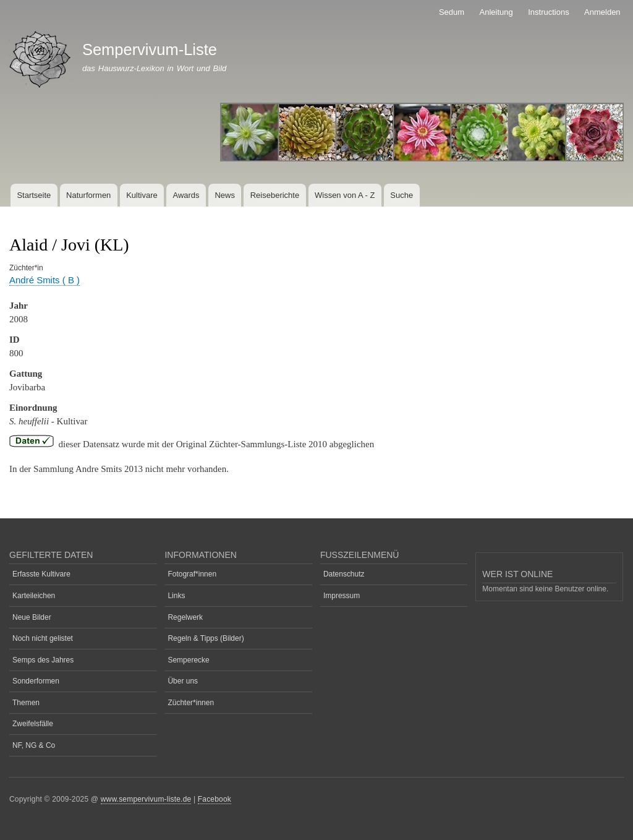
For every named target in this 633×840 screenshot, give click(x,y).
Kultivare (142, 195)
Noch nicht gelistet (43, 638)
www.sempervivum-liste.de (146, 799)
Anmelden (602, 12)
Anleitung (496, 12)
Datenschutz (344, 574)
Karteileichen (34, 596)
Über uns (183, 681)
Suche (401, 195)
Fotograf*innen (192, 574)
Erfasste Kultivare (41, 574)
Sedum (452, 12)
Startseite (34, 195)
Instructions (548, 12)
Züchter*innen (191, 703)
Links (176, 596)
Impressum (342, 596)
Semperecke (188, 660)
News (225, 195)
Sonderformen (36, 681)
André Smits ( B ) (45, 280)
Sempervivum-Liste (150, 49)
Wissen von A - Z (345, 195)
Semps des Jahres (43, 660)
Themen (26, 703)
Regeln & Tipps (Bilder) (206, 638)
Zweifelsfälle (33, 724)
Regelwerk (185, 617)
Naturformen (88, 195)
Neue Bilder (32, 617)
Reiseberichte (275, 195)
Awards (186, 195)
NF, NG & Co (34, 745)
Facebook (215, 799)
